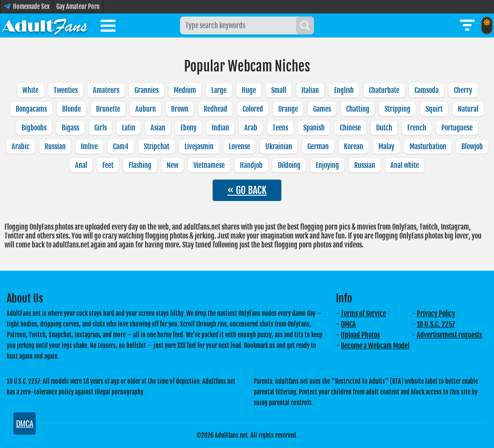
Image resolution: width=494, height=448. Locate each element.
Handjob (251, 165)
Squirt (434, 109)
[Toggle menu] (108, 27)
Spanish (314, 128)
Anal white (405, 165)
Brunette (108, 109)
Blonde (71, 109)
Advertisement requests (449, 335)
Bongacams (31, 109)
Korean (354, 147)
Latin (129, 128)
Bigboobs (34, 128)
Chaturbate (384, 90)
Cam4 (121, 147)
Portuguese (457, 128)
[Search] (305, 25)
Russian (55, 147)
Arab (251, 128)
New (172, 165)
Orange (288, 109)
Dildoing (289, 165)
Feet (108, 165)
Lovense (239, 147)
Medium (185, 90)
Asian (158, 128)
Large (219, 90)
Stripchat (157, 147)
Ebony (188, 128)
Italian (310, 90)
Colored (253, 109)
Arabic (21, 147)
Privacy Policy (436, 314)
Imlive (89, 147)
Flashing (140, 165)
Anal (81, 165)
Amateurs (106, 90)
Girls (100, 128)
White (30, 90)
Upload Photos (360, 335)
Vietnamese (209, 165)
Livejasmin (199, 147)
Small (279, 90)
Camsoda (427, 90)
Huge (249, 90)
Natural (468, 109)
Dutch (384, 128)
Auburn (146, 109)
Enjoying (327, 165)
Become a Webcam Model (375, 346)
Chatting (358, 109)
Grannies (147, 90)
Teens (280, 128)
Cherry (463, 90)
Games (322, 109)
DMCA (348, 324)
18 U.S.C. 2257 (436, 324)
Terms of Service (363, 314)
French (417, 128)
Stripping (398, 109)
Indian (220, 128)
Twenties (66, 90)
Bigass (70, 128)
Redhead (216, 109)
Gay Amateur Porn (78, 6)
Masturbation (428, 147)
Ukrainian (279, 147)
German (318, 147)
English (344, 90)
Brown (180, 109)
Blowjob (472, 147)
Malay (386, 147)
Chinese (350, 128)
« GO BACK (247, 190)
